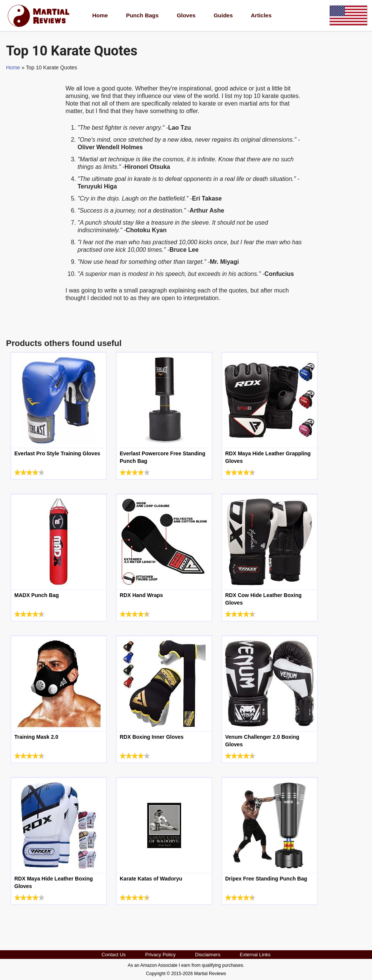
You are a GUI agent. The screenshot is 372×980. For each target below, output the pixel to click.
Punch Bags (143, 15)
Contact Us (114, 955)
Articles (261, 15)
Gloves (186, 15)
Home (100, 15)
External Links (255, 955)
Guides (223, 15)
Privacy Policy (160, 955)
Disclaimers (208, 955)
